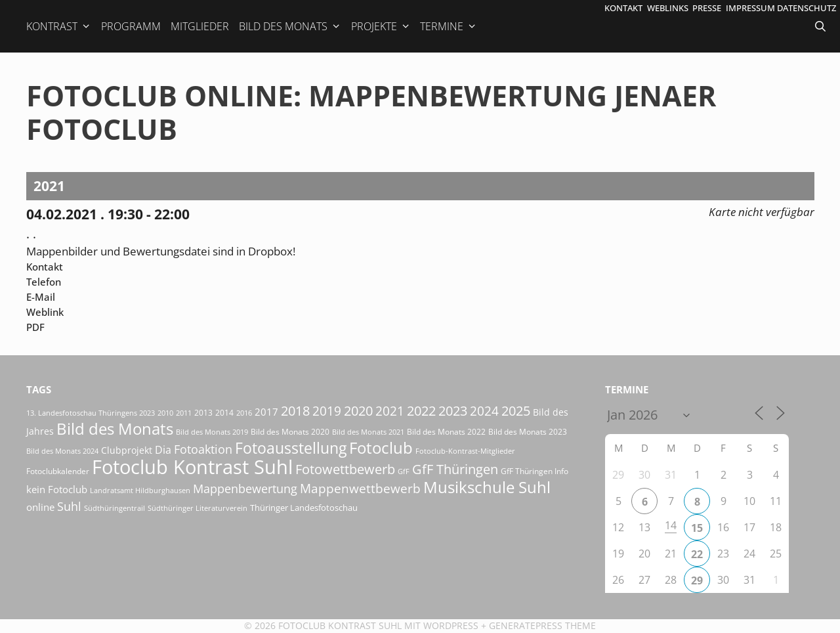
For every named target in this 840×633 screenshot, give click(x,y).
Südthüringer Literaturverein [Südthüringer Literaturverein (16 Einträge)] (198, 508)
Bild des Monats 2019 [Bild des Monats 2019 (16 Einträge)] (212, 432)
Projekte (381, 26)
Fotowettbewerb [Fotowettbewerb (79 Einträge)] (345, 469)
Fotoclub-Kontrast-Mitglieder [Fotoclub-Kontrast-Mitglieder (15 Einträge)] (465, 451)
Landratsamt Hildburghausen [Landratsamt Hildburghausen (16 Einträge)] (140, 490)
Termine (449, 26)
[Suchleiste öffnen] (822, 26)
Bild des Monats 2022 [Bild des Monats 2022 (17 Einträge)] (446, 431)
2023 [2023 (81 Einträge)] (453, 410)
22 (697, 554)
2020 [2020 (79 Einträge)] (358, 411)
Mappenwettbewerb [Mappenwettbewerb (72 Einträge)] (360, 488)
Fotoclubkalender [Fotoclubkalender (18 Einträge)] (58, 471)
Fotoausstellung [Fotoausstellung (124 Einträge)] (291, 448)
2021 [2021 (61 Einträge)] (390, 411)
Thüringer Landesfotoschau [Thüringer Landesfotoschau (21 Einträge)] (304, 508)
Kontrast (59, 26)
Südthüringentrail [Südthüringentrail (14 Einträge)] (115, 508)
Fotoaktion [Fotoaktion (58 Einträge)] (203, 449)
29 (697, 580)
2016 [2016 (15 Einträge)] (244, 413)
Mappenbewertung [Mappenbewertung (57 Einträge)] (245, 489)
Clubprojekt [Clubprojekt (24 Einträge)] (127, 450)
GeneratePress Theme (542, 625)
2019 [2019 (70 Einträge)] (327, 411)
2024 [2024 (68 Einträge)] (484, 411)
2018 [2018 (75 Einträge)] (295, 411)
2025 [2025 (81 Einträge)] (516, 410)
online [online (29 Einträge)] (40, 507)
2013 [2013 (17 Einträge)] (203, 412)
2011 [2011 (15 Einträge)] (184, 413)
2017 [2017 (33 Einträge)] (266, 412)
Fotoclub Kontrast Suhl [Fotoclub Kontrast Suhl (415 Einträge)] (192, 467)
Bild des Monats (290, 26)
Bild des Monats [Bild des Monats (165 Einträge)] (115, 428)
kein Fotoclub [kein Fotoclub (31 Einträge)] (57, 489)
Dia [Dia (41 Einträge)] (163, 450)
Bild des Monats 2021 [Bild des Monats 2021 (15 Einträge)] (368, 432)
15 (697, 528)
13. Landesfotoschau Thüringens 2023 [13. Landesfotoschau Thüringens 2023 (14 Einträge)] (91, 413)
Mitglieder (200, 26)
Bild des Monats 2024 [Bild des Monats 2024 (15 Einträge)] (62, 451)
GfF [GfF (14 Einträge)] (404, 471)
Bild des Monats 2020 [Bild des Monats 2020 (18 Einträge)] (290, 432)
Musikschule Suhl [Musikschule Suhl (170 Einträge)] (487, 487)
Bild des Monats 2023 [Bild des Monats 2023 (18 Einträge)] (528, 432)
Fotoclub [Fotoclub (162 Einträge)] (381, 447)
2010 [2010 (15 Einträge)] (165, 413)
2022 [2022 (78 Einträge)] (421, 411)
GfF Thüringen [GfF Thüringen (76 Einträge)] (455, 469)
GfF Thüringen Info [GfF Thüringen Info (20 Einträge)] (535, 471)
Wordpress (451, 625)
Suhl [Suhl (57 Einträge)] (69, 506)
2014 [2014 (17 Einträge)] (224, 412)
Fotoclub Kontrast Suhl (340, 625)
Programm (131, 26)
